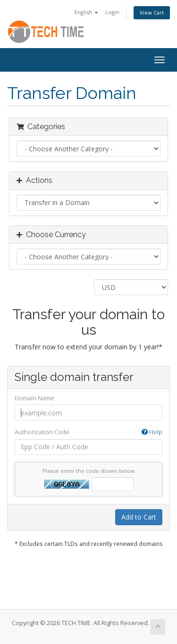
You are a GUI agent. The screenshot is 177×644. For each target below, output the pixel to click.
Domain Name (34, 398)
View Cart (152, 12)
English (86, 12)
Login (112, 12)
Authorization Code (88, 432)
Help (152, 432)
